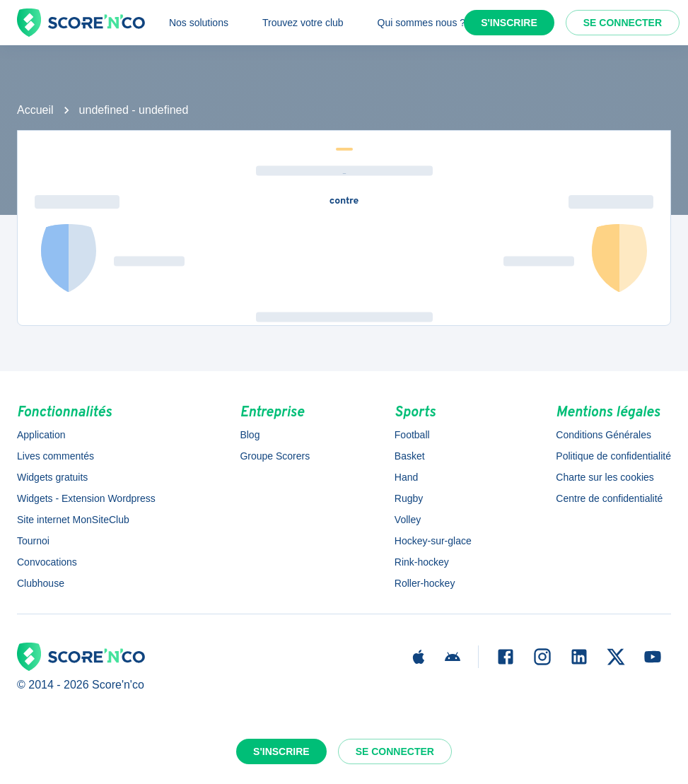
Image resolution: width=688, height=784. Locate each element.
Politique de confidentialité (613, 456)
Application (41, 435)
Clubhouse (41, 583)
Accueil (35, 110)
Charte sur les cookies (605, 477)
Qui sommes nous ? (422, 23)
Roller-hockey (425, 583)
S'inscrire (509, 23)
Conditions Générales (604, 435)
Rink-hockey (422, 562)
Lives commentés (56, 456)
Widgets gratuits (52, 477)
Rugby (409, 498)
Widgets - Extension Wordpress (86, 498)
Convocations (47, 562)
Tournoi (33, 541)
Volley (408, 520)
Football (412, 435)
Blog (250, 435)
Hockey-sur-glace (433, 541)
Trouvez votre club (303, 23)
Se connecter (623, 23)
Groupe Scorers (275, 456)
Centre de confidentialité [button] (609, 498)
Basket (410, 456)
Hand (406, 477)
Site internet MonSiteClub (73, 520)
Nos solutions (199, 23)
